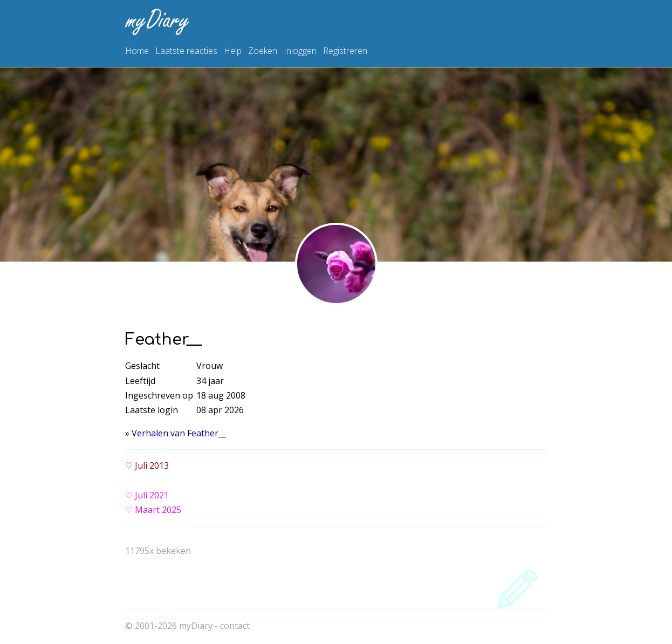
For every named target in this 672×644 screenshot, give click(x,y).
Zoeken (263, 51)
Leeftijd (140, 381)
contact (235, 626)
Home (137, 51)
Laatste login (152, 410)
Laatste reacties (186, 51)
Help (233, 51)
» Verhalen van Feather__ (176, 433)
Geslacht (142, 366)
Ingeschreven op (159, 395)
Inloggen (300, 51)
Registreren (345, 51)
